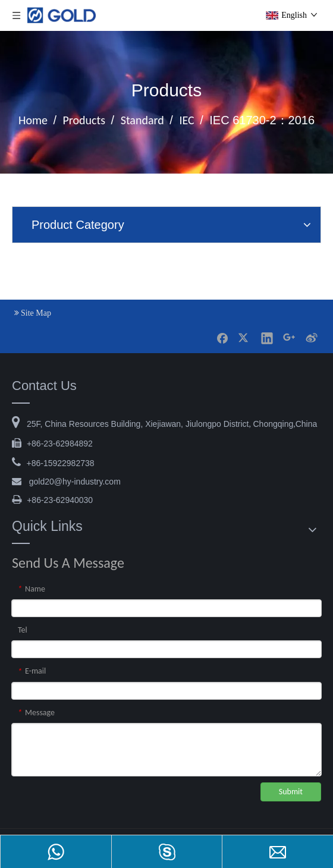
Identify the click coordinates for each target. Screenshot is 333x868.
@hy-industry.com (75, 482)
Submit (291, 792)
